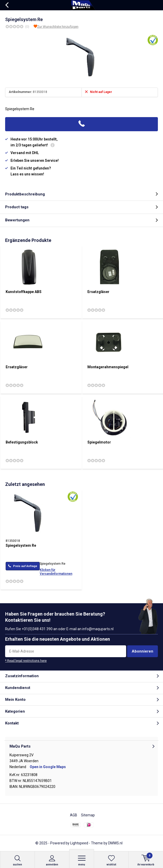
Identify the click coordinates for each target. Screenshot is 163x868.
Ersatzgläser (98, 292)
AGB (74, 815)
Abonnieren (142, 651)
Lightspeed (79, 843)
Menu (82, 860)
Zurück (7, 5)
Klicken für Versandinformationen (56, 572)
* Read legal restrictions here (26, 661)
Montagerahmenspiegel (108, 367)
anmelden (52, 860)
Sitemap (88, 815)
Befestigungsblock (22, 442)
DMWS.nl (115, 843)
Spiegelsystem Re (21, 545)
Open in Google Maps (48, 767)
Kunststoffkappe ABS (24, 292)
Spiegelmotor (99, 442)
